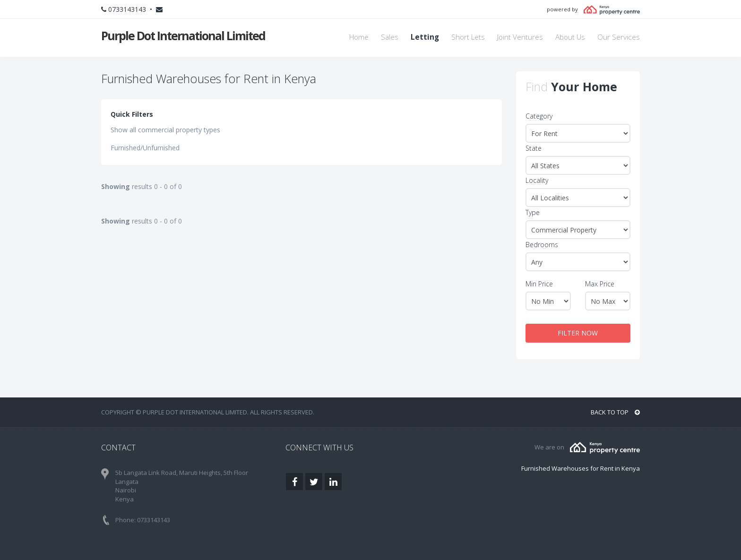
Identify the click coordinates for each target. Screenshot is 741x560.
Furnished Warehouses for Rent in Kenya (581, 468)
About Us (570, 37)
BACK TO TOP (615, 412)
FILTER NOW (578, 333)
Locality (537, 180)
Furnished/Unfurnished (145, 148)
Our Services (619, 37)
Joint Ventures (520, 37)
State (534, 148)
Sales (390, 37)
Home (359, 37)
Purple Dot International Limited (183, 35)
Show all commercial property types (165, 130)
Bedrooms (542, 245)
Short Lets (468, 37)
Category (539, 116)
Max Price (600, 284)
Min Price (539, 284)
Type (533, 212)
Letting (425, 37)
